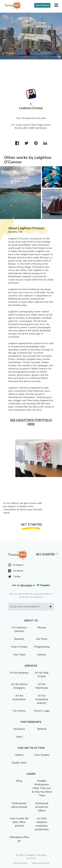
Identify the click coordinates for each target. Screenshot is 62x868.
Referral (42, 729)
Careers (42, 655)
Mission (42, 628)
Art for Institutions (19, 698)
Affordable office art (19, 839)
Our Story (42, 639)
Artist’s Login (42, 711)
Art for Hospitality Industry (42, 699)
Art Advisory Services (19, 629)
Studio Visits (19, 763)
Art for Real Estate (42, 675)
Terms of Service (40, 863)
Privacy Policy (20, 863)
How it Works (19, 647)
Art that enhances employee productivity (42, 824)
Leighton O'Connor (31, 108)
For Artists (19, 711)
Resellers (19, 729)
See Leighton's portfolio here (31, 422)
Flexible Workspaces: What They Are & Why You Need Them (42, 788)
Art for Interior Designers (19, 686)
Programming (42, 647)
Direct (19, 737)
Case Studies (42, 755)
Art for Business (19, 673)
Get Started (42, 5)
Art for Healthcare (42, 686)
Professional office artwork (19, 805)
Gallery (19, 755)
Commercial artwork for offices (42, 807)
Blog (19, 781)
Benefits (19, 639)
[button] (56, 5)
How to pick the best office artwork (19, 822)
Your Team (19, 655)
